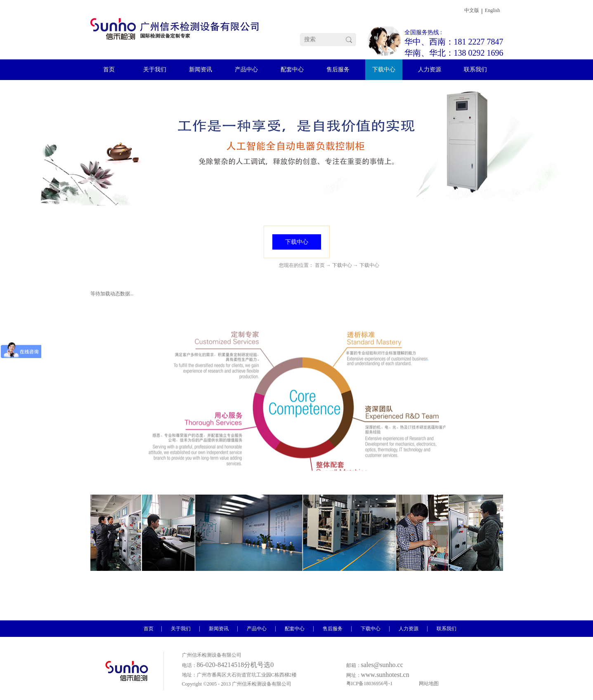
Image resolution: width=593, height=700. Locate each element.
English (493, 10)
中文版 (472, 10)
